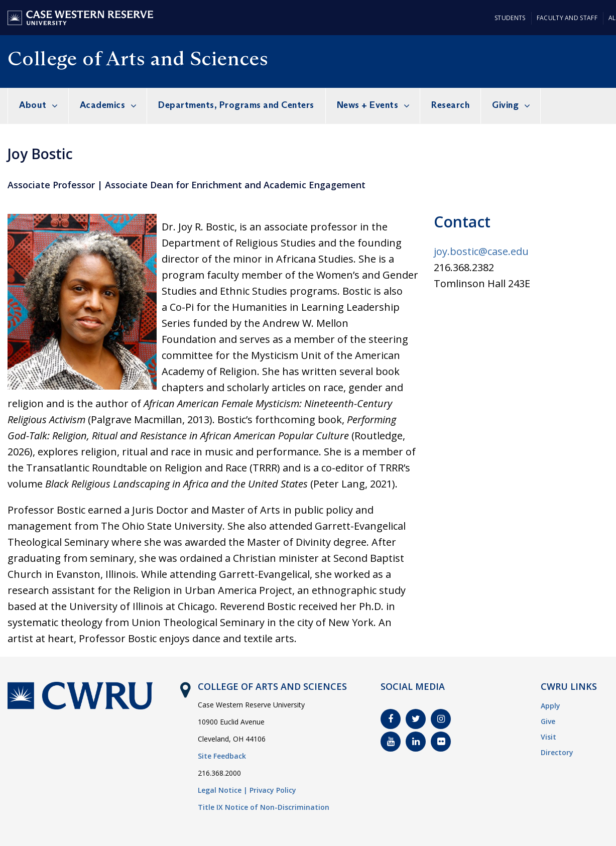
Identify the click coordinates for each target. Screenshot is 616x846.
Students (510, 18)
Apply (550, 706)
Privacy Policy (273, 790)
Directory (557, 752)
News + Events (368, 105)
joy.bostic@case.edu (481, 251)
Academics (103, 105)
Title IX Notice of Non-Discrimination (264, 807)
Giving (505, 105)
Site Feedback (222, 756)
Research (450, 105)
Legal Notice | (223, 790)
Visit (548, 737)
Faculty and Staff (567, 18)
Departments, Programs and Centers (236, 105)
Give (548, 721)
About (33, 105)
